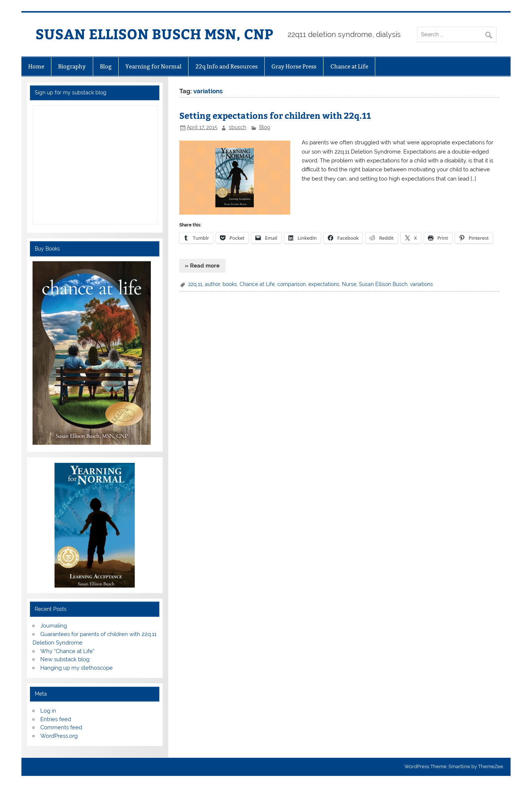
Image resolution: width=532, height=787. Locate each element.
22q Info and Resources (227, 66)
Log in (48, 711)
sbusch (238, 127)
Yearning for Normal (153, 66)
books (230, 284)
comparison (292, 284)
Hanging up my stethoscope (77, 668)
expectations (324, 284)
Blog (106, 66)
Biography (72, 66)
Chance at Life (349, 66)
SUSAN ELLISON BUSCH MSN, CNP (154, 33)
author (212, 284)
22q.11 (195, 284)
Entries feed (56, 719)
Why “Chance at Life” (67, 651)
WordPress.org (59, 736)
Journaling (54, 626)
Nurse (349, 284)
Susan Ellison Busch (383, 284)
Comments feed (61, 727)
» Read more (202, 266)
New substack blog (65, 659)
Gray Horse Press (294, 66)
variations (421, 284)
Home (36, 66)
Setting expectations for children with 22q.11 (275, 115)
